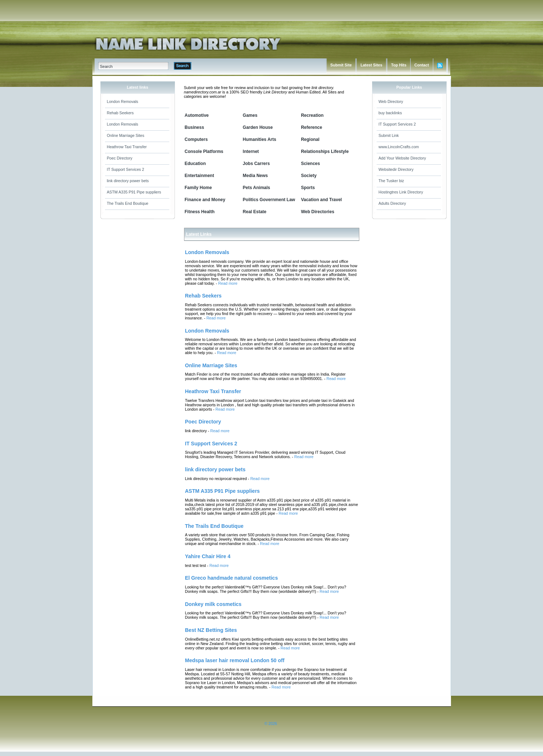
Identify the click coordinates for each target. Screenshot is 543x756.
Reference (311, 127)
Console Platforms (204, 151)
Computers (196, 139)
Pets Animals (257, 188)
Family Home (198, 188)
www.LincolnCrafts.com (399, 147)
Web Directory (391, 101)
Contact (422, 65)
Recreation (312, 115)
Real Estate (255, 212)
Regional (310, 139)
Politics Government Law (269, 200)
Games (250, 115)
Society (309, 176)
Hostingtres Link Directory (401, 192)
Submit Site (341, 65)
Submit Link (389, 135)
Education (195, 164)
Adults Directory (392, 203)
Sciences (310, 164)
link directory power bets (128, 181)
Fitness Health (200, 212)
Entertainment (200, 176)
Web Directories (318, 212)
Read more (228, 283)
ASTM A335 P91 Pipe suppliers (134, 192)
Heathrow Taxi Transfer (127, 147)
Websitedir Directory (396, 169)
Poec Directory (120, 158)
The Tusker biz (391, 181)
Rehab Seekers (120, 113)
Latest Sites (371, 65)
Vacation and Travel (321, 200)
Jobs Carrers (256, 164)
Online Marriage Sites (126, 135)
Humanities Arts (260, 139)
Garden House (258, 127)
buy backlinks (390, 113)
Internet (251, 151)
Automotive (197, 115)
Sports (308, 188)
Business (194, 127)
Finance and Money (205, 200)
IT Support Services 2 (126, 169)
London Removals (123, 101)
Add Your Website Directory (402, 158)
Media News (255, 176)
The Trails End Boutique (128, 203)
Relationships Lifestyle (325, 151)
